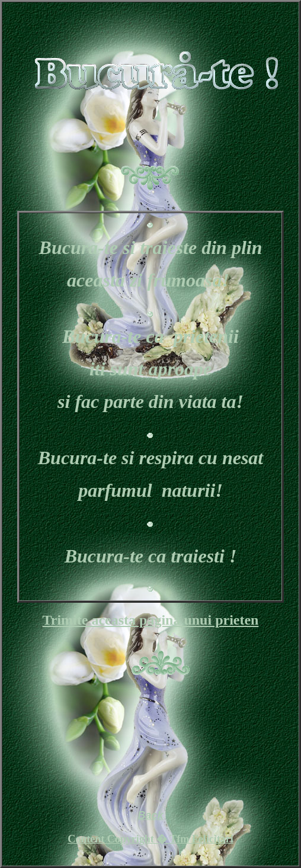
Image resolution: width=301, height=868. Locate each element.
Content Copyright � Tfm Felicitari (150, 839)
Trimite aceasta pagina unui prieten (151, 620)
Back (150, 815)
